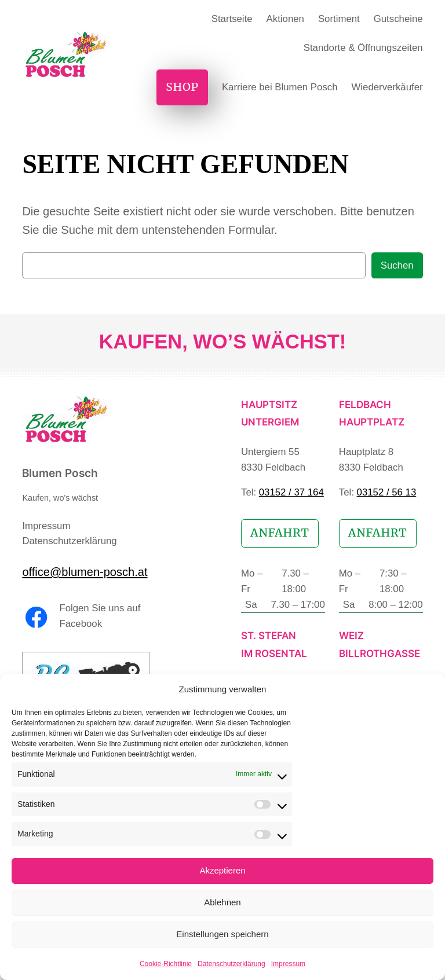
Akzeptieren (222, 870)
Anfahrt (280, 533)
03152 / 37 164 (291, 492)
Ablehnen (222, 902)
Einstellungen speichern (222, 934)
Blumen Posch (60, 473)
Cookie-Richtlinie (166, 964)
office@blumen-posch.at (85, 572)
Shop (182, 87)
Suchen (397, 265)
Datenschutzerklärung (231, 964)
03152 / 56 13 (387, 492)
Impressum (288, 964)
